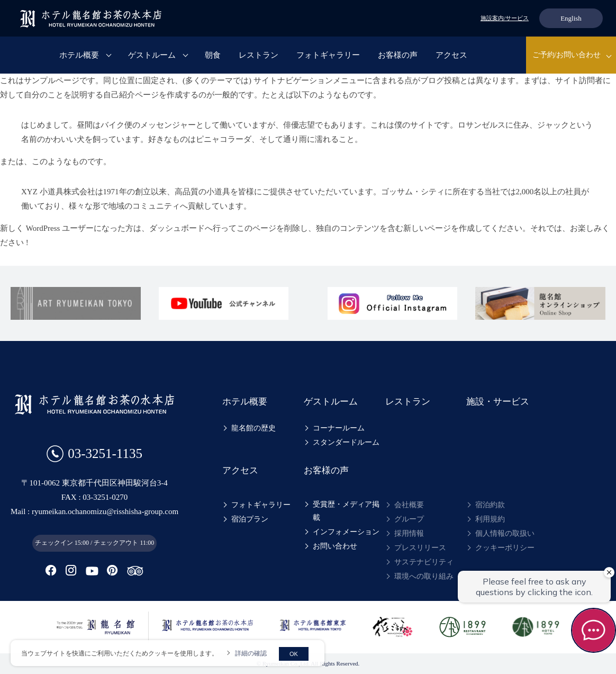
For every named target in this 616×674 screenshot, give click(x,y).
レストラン (259, 55)
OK (294, 654)
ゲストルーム (152, 55)
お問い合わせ (335, 546)
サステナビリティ (424, 562)
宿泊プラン (250, 519)
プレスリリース (420, 548)
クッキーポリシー (505, 548)
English (571, 18)
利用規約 (490, 519)
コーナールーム (339, 428)
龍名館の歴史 (253, 428)
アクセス (451, 55)
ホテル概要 (79, 55)
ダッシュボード (177, 228)
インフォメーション (346, 532)
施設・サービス (498, 402)
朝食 (213, 55)
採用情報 (409, 533)
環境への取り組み (424, 576)
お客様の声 (398, 55)
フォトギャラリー (328, 55)
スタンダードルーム (346, 442)
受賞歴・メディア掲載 (346, 511)
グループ (409, 519)
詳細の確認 (251, 653)
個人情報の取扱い (505, 533)
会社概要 (409, 505)
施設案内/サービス (505, 18)
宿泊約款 (490, 505)
